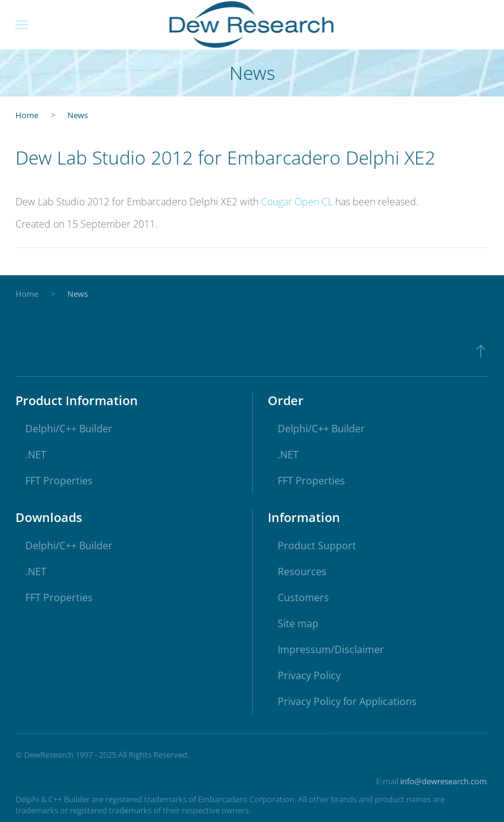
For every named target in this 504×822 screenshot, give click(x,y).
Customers (303, 597)
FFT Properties (59, 481)
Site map (298, 623)
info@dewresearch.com (443, 781)
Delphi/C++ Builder (69, 429)
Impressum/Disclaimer (331, 649)
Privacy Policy (309, 675)
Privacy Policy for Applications (347, 701)
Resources (302, 572)
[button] (22, 25)
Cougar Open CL (297, 202)
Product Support (317, 546)
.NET (36, 455)
